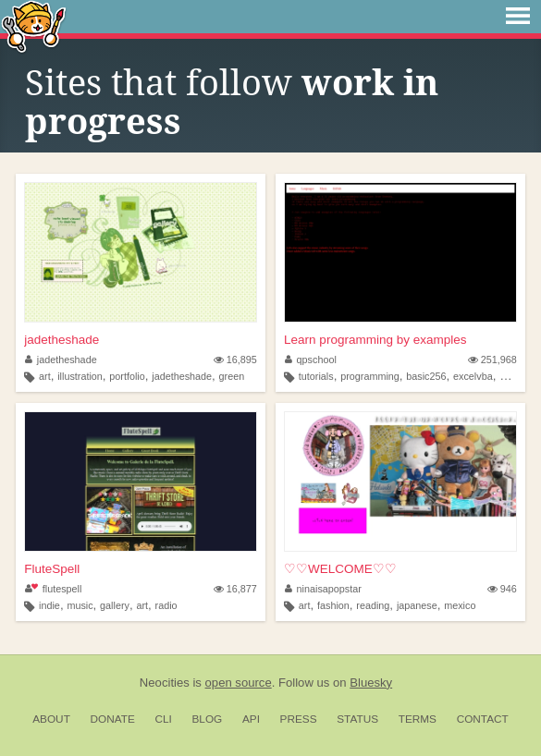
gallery (115, 605)
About (51, 719)
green (232, 376)
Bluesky (371, 683)
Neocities (165, 683)
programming (370, 376)
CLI (163, 719)
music (80, 605)
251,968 (492, 360)
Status (357, 719)
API (251, 719)
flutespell (53, 589)
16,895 (235, 360)
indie (49, 605)
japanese (417, 605)
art (45, 376)
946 (502, 589)
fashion (333, 605)
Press (299, 719)
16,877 (235, 589)
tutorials (316, 376)
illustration (80, 376)
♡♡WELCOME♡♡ (340, 569)
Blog (207, 719)
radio (166, 605)
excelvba (473, 376)
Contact (483, 719)
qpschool (311, 360)
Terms (418, 719)
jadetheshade (61, 340)
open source (239, 683)
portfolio (127, 376)
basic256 (426, 376)
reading (373, 605)
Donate (113, 719)
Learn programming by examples (375, 340)
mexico (460, 605)
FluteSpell (52, 569)
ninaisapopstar (323, 589)
